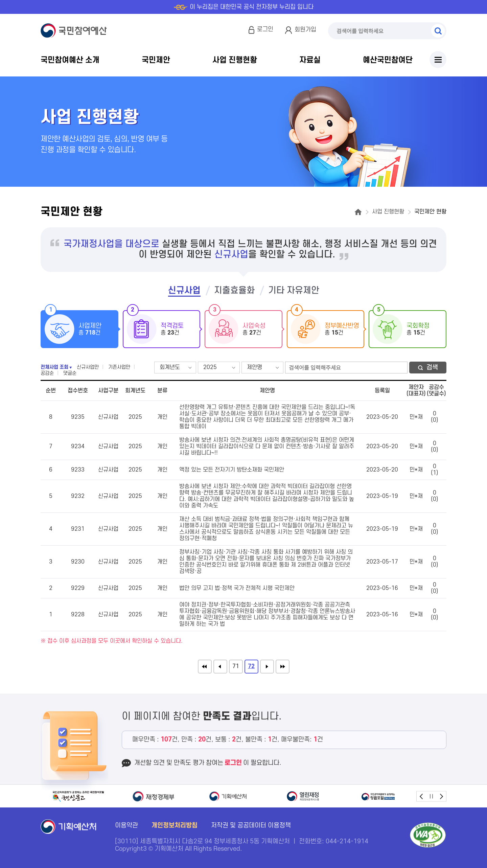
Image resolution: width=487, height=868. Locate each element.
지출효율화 (234, 290)
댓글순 (70, 373)
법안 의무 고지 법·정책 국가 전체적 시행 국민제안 (237, 588)
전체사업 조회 (54, 367)
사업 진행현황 (235, 60)
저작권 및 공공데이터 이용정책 (251, 826)
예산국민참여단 (388, 60)
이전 (220, 667)
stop (431, 796)
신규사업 (184, 290)
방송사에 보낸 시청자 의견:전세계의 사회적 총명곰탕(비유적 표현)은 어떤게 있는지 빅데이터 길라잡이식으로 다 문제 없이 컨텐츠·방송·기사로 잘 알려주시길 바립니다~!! (267, 447)
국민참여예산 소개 (70, 60)
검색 (438, 31)
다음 (267, 667)
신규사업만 (88, 367)
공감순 (47, 373)
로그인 (265, 29)
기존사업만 (119, 367)
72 (251, 666)
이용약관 (126, 826)
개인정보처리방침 (175, 826)
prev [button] (422, 796)
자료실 (310, 60)
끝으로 (283, 667)
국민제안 (156, 60)
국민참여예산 (75, 31)
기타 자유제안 (294, 290)
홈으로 (358, 212)
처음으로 (205, 667)
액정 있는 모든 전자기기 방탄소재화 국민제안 (232, 470)
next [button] (441, 796)
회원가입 (305, 30)
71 (236, 666)
